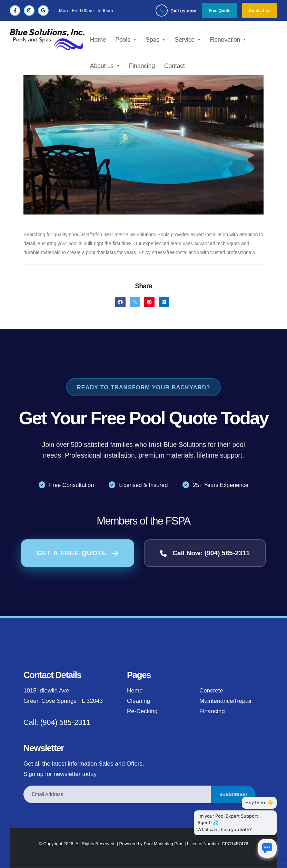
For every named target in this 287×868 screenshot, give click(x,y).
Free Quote (219, 11)
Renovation (226, 40)
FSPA (178, 521)
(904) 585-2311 (66, 723)
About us (103, 66)
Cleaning (139, 701)
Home (99, 40)
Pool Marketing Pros (164, 844)
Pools (124, 40)
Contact (176, 66)
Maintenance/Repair (226, 701)
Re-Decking (142, 712)
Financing (143, 66)
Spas (154, 40)
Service (186, 40)
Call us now (183, 11)
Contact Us (260, 11)
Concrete (211, 691)
